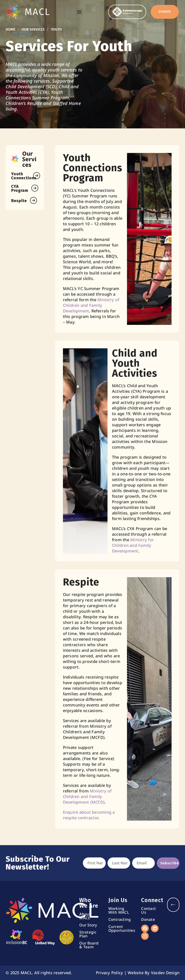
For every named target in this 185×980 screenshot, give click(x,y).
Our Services (33, 29)
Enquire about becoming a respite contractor (89, 815)
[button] (79, 11)
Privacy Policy (110, 973)
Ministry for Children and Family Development (133, 545)
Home (10, 29)
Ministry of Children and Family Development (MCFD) (87, 796)
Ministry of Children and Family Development (91, 305)
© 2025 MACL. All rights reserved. (39, 973)
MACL (37, 11)
